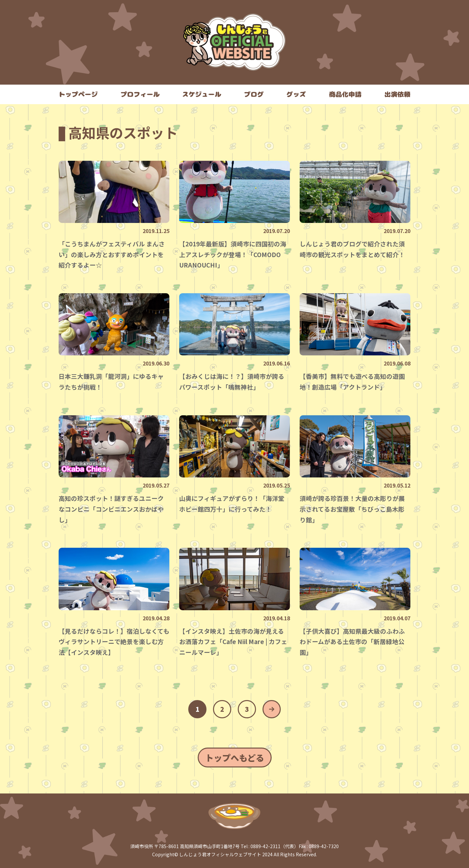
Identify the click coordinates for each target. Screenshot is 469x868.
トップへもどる (235, 758)
